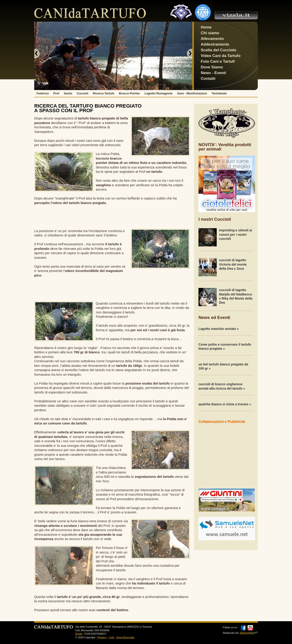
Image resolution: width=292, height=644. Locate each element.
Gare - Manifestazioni (192, 93)
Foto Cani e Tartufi (218, 61)
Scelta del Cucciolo (219, 50)
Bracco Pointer (129, 93)
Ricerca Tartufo (104, 93)
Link (111, 637)
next (189, 54)
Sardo (68, 93)
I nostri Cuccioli (215, 219)
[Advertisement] (112, 216)
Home (206, 27)
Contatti (208, 79)
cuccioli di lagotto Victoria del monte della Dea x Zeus (233, 264)
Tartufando (219, 93)
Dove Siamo (212, 67)
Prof (56, 93)
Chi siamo (210, 33)
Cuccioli (82, 93)
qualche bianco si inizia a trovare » (225, 404)
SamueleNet (247, 633)
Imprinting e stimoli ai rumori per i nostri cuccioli (236, 234)
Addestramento (215, 44)
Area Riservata (125, 637)
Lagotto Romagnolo (159, 93)
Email (79, 634)
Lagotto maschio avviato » (219, 329)
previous (37, 54)
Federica (43, 93)
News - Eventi (213, 73)
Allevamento (212, 39)
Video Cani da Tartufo (221, 56)
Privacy (102, 637)
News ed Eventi (214, 317)
